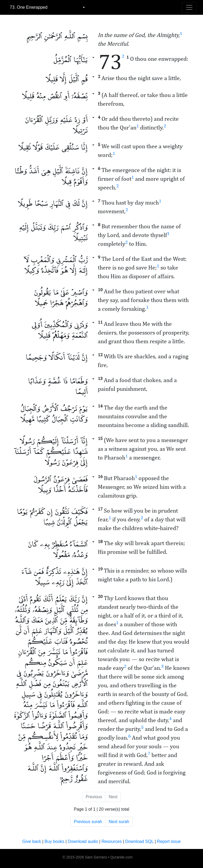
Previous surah (88, 822)
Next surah (119, 822)
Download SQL (139, 841)
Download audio (83, 841)
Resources (112, 841)
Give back (32, 841)
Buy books (55, 841)
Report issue (169, 841)
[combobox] (47, 7)
